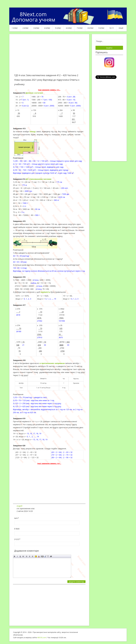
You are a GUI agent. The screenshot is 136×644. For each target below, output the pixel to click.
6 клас (69, 28)
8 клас (91, 28)
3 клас (36, 28)
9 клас (101, 28)
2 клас (26, 28)
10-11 (112, 28)
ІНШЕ (121, 28)
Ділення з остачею (34, 93)
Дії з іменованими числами (39, 179)
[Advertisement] (49, 55)
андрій (19, 506)
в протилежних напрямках (52, 363)
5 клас (58, 28)
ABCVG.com (42, 637)
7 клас (80, 28)
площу (33, 131)
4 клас (47, 28)
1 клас (15, 28)
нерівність (45, 292)
